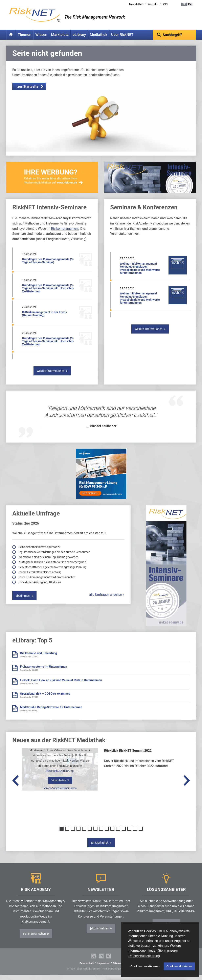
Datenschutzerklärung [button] (144, 956)
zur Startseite (28, 93)
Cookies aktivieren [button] (179, 966)
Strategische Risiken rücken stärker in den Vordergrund (52, 568)
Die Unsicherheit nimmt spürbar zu (39, 553)
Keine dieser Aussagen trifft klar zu (40, 588)
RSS (165, 4)
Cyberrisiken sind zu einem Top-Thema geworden (48, 563)
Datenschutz (87, 969)
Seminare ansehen (34, 940)
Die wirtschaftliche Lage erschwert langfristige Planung (52, 573)
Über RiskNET (122, 35)
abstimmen (23, 602)
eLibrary (79, 35)
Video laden (59, 787)
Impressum (104, 969)
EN (190, 4)
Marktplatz (60, 35)
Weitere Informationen (51, 377)
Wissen (41, 35)
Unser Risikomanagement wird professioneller (47, 583)
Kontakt (153, 4)
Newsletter (136, 4)
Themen (25, 35)
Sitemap (118, 969)
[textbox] (174, 35)
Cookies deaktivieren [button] (145, 966)
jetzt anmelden (99, 935)
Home (11, 35)
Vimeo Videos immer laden (60, 794)
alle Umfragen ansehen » (107, 601)
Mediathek (98, 35)
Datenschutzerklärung (60, 777)
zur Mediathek (99, 849)
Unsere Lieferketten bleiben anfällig (40, 578)
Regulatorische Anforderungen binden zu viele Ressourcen (54, 558)
